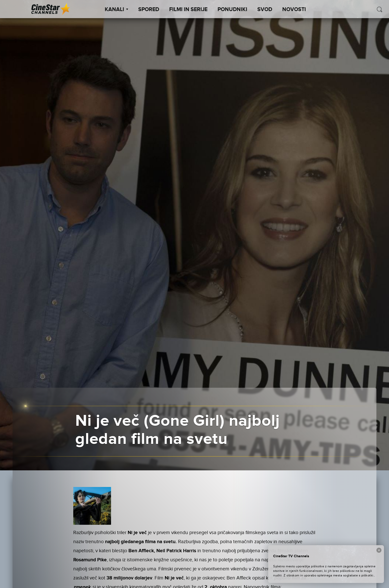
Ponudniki (232, 10)
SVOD (265, 10)
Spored (149, 10)
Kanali (116, 10)
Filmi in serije (188, 10)
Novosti (294, 10)
